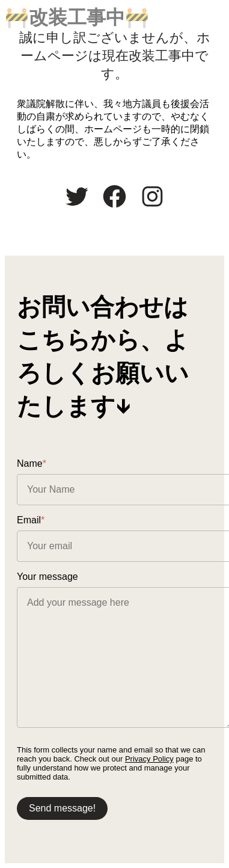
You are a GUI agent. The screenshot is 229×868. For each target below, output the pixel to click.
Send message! (62, 808)
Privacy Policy (149, 759)
